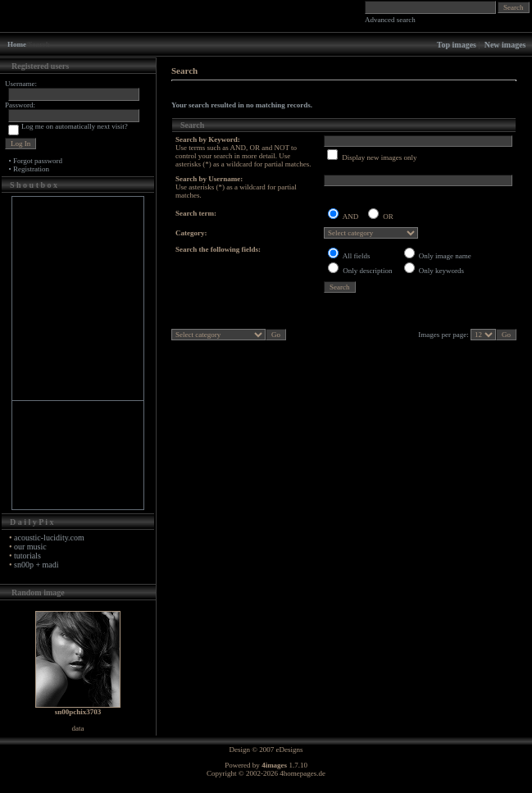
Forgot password (38, 161)
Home (17, 44)
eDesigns (290, 750)
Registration (31, 169)
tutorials (27, 556)
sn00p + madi (36, 565)
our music (30, 547)
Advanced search (390, 20)
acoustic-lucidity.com (49, 538)
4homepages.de (302, 773)
